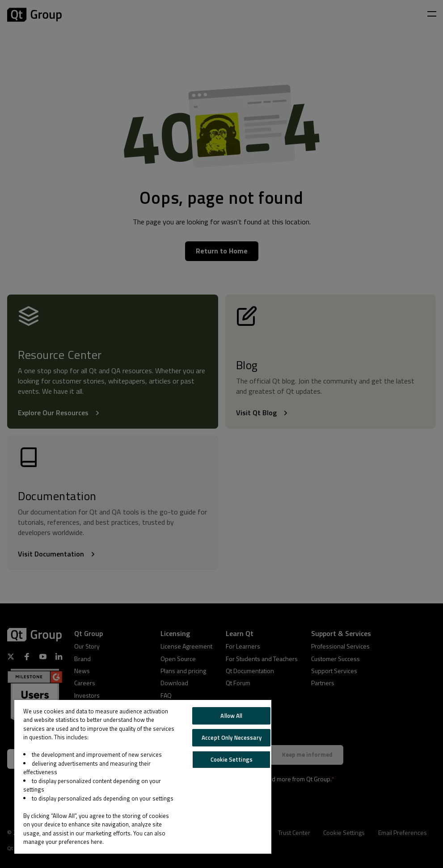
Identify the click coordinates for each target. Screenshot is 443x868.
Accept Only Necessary (232, 737)
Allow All (231, 716)
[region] (143, 777)
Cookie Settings (232, 759)
